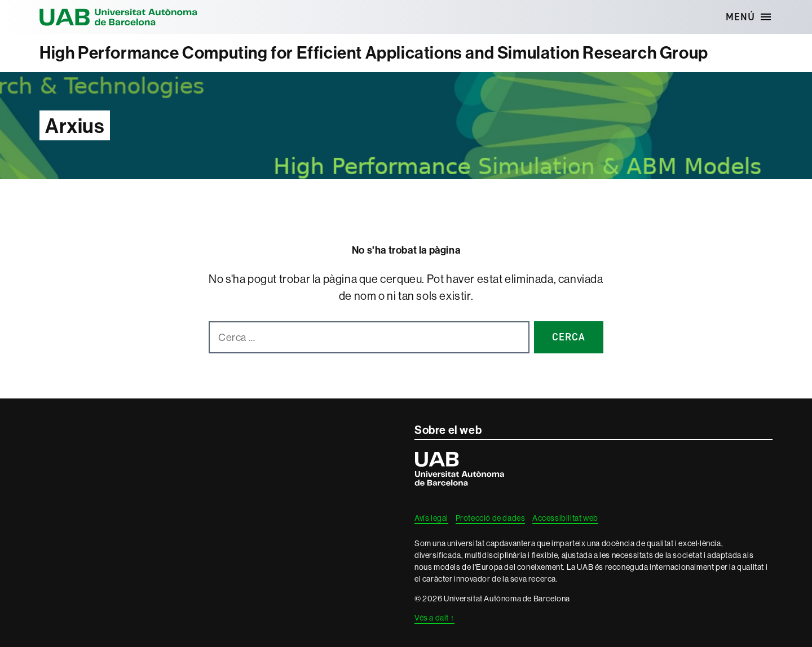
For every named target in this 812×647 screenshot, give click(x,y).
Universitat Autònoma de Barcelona (118, 17)
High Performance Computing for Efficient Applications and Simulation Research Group (374, 53)
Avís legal (431, 518)
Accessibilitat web (565, 518)
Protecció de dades (491, 518)
